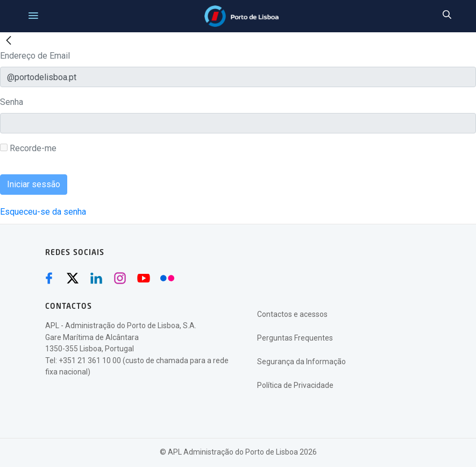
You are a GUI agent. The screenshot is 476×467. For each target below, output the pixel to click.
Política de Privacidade (295, 385)
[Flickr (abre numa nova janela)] (167, 278)
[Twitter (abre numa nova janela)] (73, 278)
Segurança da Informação (301, 362)
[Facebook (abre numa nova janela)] (49, 278)
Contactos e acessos (292, 314)
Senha (12, 102)
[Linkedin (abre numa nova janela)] (96, 278)
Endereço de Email (35, 56)
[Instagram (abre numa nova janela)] (120, 278)
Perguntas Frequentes (295, 338)
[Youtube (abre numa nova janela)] (144, 278)
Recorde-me (28, 148)
